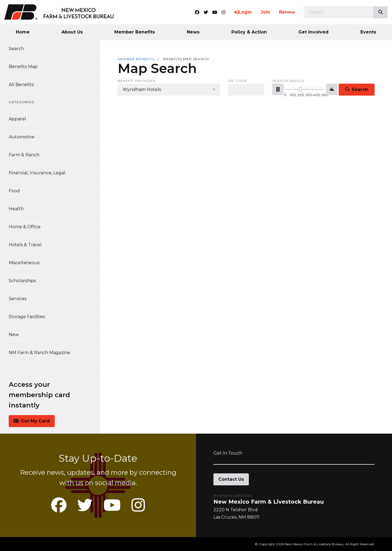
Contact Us (231, 479)
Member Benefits (135, 32)
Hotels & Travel (25, 245)
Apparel (17, 119)
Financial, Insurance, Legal (37, 173)
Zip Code (238, 81)
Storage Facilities (27, 317)
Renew (287, 12)
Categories (21, 102)
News (193, 32)
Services (18, 299)
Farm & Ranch (24, 155)
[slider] (301, 89)
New (14, 335)
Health (16, 209)
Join (265, 12)
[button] (278, 89)
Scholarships (22, 281)
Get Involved (313, 32)
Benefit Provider (137, 81)
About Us (72, 32)
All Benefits (21, 85)
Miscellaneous (24, 263)
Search (16, 49)
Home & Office (25, 227)
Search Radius (288, 81)
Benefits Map (23, 67)
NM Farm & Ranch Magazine (39, 353)
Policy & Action (249, 32)
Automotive (22, 137)
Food (14, 191)
